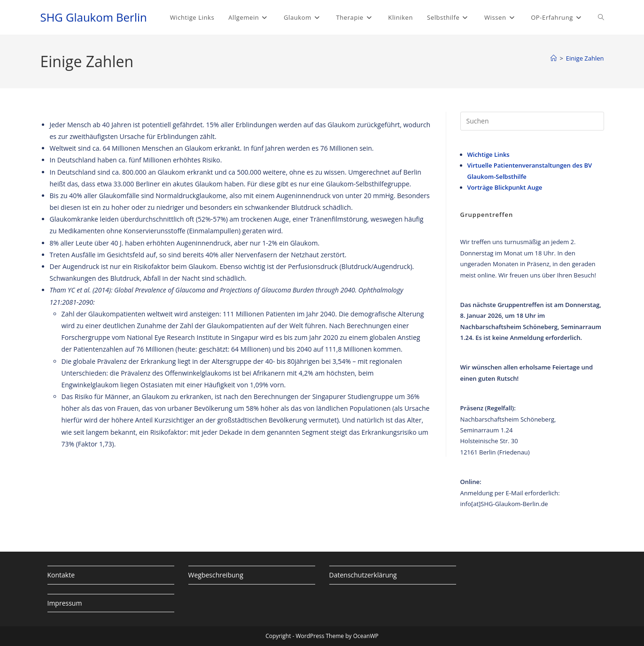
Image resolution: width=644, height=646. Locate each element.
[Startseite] (554, 58)
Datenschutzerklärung (363, 575)
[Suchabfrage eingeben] (532, 121)
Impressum (65, 603)
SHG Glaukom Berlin (94, 17)
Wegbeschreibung (216, 575)
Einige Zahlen (585, 58)
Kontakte (61, 575)
